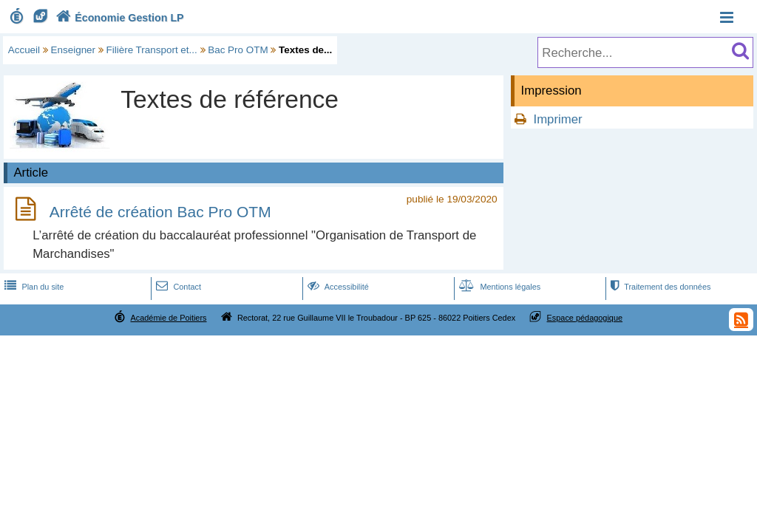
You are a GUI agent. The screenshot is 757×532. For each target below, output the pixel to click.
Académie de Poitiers (168, 318)
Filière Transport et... (152, 50)
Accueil (24, 50)
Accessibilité (337, 287)
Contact (177, 287)
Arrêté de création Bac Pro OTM (160, 212)
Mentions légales (498, 287)
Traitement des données (659, 287)
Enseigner (74, 50)
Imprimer (557, 119)
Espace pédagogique (585, 318)
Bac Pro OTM (238, 50)
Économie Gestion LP (118, 18)
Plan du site (33, 287)
